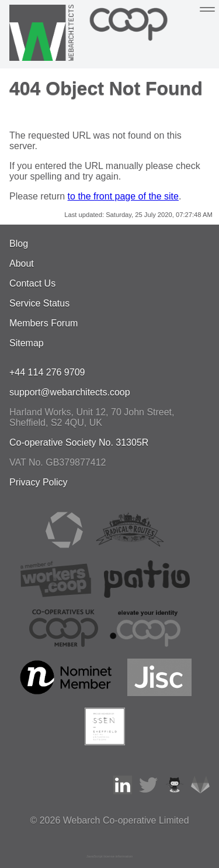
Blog (19, 244)
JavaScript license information (110, 856)
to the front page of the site (123, 196)
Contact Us (32, 283)
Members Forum (44, 323)
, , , (92, 417)
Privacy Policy (39, 482)
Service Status (39, 303)
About (22, 263)
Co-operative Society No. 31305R (79, 442)
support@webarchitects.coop (70, 392)
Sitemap (27, 343)
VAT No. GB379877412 (58, 462)
